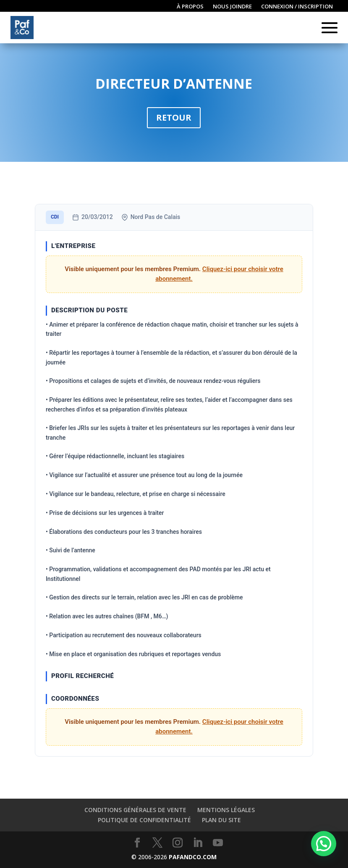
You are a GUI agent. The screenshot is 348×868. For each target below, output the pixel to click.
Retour (174, 117)
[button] (324, 844)
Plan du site (221, 820)
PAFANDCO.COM (193, 857)
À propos (190, 7)
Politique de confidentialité (144, 820)
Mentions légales (226, 810)
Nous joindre (232, 7)
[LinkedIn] (198, 843)
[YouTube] (218, 843)
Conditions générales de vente (135, 810)
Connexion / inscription (297, 7)
